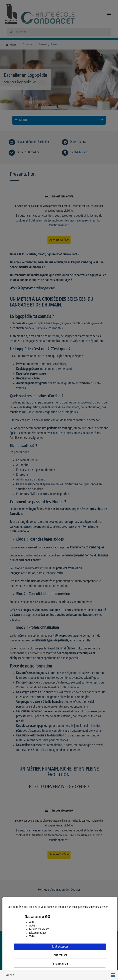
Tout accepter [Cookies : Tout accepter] (60, 947)
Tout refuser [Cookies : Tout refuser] (60, 955)
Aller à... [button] (11, 975)
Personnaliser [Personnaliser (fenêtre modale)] (60, 964)
